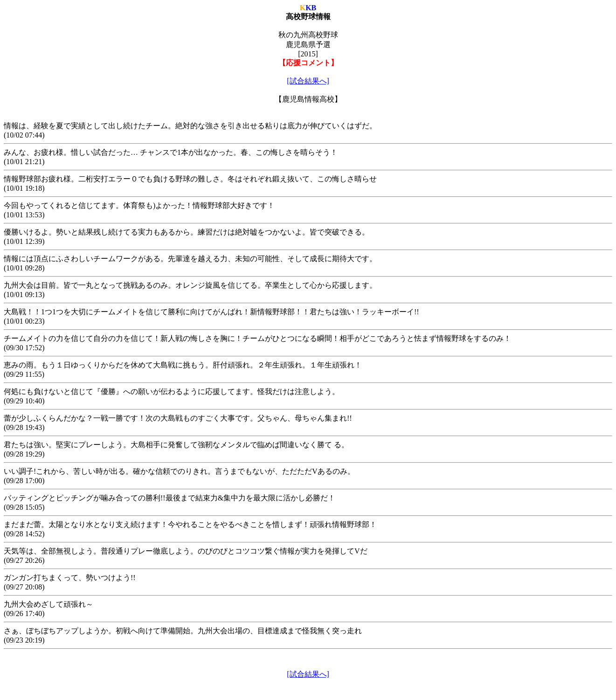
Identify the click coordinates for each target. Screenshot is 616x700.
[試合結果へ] (308, 81)
